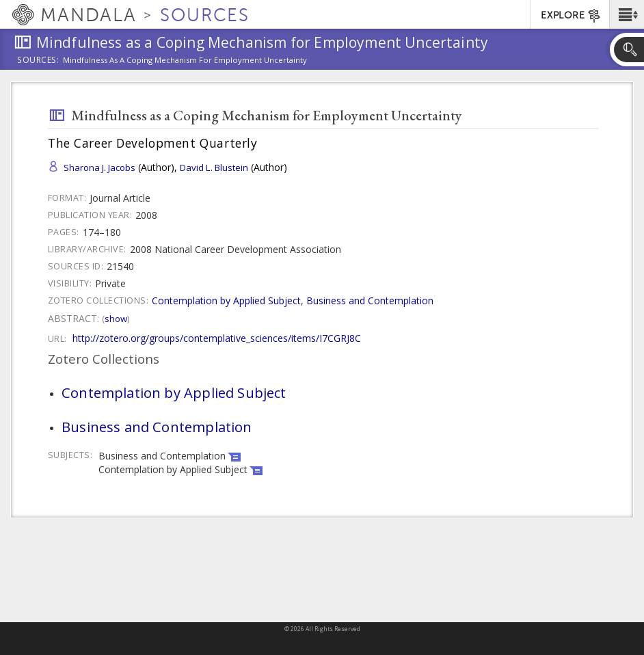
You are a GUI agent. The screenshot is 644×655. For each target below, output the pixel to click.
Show (116, 319)
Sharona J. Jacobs (99, 168)
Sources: (38, 61)
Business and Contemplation (370, 300)
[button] (627, 14)
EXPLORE (571, 16)
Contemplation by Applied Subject (226, 300)
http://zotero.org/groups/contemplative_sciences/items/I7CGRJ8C (217, 338)
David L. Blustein (214, 168)
